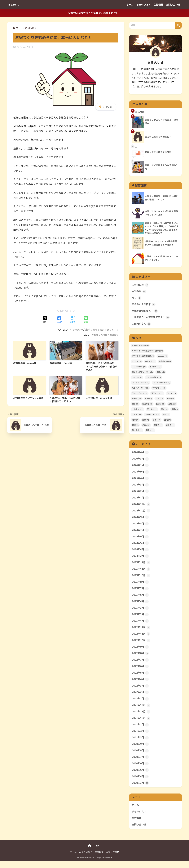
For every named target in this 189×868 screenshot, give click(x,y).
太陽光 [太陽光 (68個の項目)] (137, 416)
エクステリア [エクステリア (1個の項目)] (139, 368)
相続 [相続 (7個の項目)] (135, 426)
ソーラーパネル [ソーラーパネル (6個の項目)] (154, 378)
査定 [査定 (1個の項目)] (167, 421)
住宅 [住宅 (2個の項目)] (170, 400)
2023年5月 (141, 599)
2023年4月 (141, 605)
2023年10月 (142, 579)
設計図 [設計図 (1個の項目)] (170, 426)
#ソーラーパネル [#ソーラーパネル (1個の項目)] (140, 347)
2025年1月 (141, 500)
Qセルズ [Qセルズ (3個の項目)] (150, 363)
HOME (95, 853)
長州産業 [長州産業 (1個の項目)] (137, 431)
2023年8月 (141, 585)
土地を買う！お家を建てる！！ (102, 330)
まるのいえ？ (144, 5)
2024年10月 (142, 513)
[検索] (178, 25)
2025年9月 (141, 473)
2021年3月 (141, 744)
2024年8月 (141, 526)
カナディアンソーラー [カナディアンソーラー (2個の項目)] (142, 373)
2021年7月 (141, 731)
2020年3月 (141, 790)
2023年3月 (141, 612)
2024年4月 (141, 552)
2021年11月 (142, 717)
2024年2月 (141, 559)
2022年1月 (141, 704)
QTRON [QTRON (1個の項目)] (137, 363)
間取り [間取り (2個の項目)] (150, 431)
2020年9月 (141, 750)
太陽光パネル (142, 325)
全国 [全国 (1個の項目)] (135, 405)
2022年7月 (141, 665)
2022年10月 (142, 645)
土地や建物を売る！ (146, 312)
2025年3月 (141, 487)
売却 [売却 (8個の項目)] (164, 410)
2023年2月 (141, 618)
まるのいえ (17, 4)
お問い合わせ (173, 5)
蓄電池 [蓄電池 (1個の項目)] (158, 426)
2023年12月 (142, 566)
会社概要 (158, 5)
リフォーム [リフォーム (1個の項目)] (157, 394)
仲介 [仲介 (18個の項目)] (159, 400)
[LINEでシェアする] (86, 320)
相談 (105, 335)
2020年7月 (141, 763)
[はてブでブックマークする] (72, 320)
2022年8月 (141, 658)
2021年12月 (142, 711)
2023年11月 (142, 572)
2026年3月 (141, 460)
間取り (115, 335)
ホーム (130, 5)
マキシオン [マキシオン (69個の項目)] (159, 389)
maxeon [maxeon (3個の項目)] (162, 357)
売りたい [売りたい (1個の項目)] (152, 410)
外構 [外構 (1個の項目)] (175, 410)
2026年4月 (141, 453)
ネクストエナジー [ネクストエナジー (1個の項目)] (141, 384)
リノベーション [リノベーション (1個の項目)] (140, 394)
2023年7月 (141, 592)
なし (137, 299)
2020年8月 (141, 757)
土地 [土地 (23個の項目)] (172, 405)
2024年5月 (141, 546)
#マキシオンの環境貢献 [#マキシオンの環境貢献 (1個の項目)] (143, 357)
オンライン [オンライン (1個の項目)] (155, 368)
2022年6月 (141, 671)
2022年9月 (141, 651)
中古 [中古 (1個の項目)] (149, 400)
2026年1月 (141, 467)
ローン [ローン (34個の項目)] (172, 394)
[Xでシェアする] (46, 320)
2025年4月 (141, 480)
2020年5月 (141, 777)
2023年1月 (141, 625)
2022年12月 (142, 632)
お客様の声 (140, 285)
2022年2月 (141, 697)
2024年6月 (141, 539)
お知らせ (78, 330)
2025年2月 (141, 493)
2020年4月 (141, 783)
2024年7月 (141, 533)
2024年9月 (141, 519)
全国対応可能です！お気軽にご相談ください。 (95, 13)
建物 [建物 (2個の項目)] (135, 421)
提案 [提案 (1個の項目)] (146, 421)
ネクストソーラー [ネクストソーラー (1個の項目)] (162, 384)
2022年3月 (141, 691)
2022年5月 (141, 678)
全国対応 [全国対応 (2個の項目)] (147, 405)
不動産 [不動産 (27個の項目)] (137, 400)
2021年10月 (142, 724)
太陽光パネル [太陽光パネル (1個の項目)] (152, 416)
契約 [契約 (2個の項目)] (166, 416)
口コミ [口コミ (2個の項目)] (160, 405)
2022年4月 (141, 684)
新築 (96, 335)
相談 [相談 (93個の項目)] (146, 426)
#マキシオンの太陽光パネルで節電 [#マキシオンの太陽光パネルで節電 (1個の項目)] (147, 352)
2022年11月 (142, 638)
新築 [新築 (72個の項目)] (157, 421)
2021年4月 (141, 737)
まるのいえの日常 (144, 305)
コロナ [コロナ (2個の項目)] (161, 373)
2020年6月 (141, 770)
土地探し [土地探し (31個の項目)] (138, 410)
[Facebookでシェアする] (59, 320)
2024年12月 (142, 506)
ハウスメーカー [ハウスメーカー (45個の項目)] (140, 389)
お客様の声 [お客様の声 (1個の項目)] (165, 363)
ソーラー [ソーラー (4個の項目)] (137, 378)
